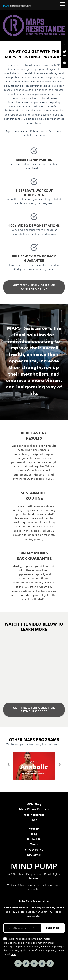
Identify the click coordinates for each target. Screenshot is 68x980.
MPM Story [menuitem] (34, 804)
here (13, 954)
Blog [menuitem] (34, 834)
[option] (34, 766)
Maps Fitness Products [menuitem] (34, 809)
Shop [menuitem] (34, 820)
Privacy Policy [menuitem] (34, 850)
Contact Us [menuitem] (34, 839)
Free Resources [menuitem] (34, 815)
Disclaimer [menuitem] (34, 855)
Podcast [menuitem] (34, 829)
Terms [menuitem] (34, 844)
